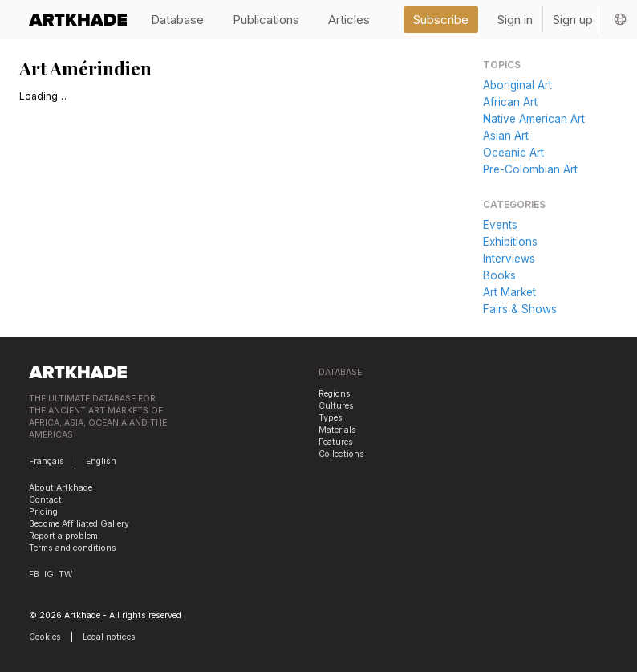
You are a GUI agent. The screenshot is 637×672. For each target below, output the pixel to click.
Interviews (509, 259)
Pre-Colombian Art (530, 169)
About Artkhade (61, 488)
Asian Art (506, 136)
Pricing (43, 512)
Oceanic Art (513, 153)
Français (47, 461)
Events (500, 225)
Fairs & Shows (520, 309)
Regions (335, 394)
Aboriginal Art (517, 85)
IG (49, 574)
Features (336, 442)
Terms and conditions (73, 548)
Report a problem (63, 536)
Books (499, 275)
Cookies (45, 637)
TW (65, 574)
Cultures (336, 406)
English (101, 461)
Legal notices (109, 637)
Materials (337, 430)
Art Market (509, 292)
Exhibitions (510, 242)
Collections (341, 454)
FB (34, 574)
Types (331, 418)
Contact (45, 500)
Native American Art (534, 119)
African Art (510, 102)
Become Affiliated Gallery (79, 524)
